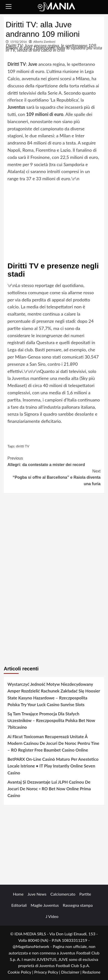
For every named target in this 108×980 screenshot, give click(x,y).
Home (18, 894)
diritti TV (23, 446)
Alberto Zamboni (44, 42)
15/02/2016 (19, 42)
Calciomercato (63, 894)
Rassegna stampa (78, 905)
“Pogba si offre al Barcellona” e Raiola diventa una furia (54, 477)
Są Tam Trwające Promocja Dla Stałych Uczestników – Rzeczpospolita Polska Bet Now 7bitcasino (51, 720)
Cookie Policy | (21, 972)
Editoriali (19, 905)
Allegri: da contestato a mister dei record (54, 461)
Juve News (37, 894)
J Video (52, 916)
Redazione (91, 972)
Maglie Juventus (45, 905)
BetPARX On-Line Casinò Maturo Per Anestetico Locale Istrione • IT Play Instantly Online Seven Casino (53, 766)
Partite (85, 894)
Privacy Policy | (48, 972)
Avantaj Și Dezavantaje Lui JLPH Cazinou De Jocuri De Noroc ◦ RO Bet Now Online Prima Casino (49, 789)
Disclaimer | (72, 972)
